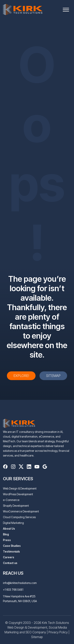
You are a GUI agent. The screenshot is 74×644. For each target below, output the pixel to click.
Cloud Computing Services (19, 517)
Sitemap (53, 376)
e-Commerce (11, 500)
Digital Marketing (13, 523)
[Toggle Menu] (66, 10)
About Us (9, 529)
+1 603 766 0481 (13, 590)
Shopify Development (16, 506)
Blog (6, 534)
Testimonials (11, 551)
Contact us (10, 563)
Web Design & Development (20, 488)
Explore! (21, 376)
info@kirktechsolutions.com (20, 583)
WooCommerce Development (21, 511)
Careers (9, 557)
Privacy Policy (58, 632)
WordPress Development (18, 494)
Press (7, 540)
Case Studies (12, 546)
